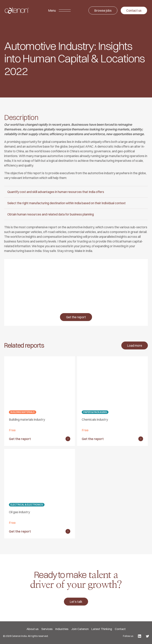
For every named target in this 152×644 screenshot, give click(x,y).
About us (33, 629)
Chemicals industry (95, 419)
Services (47, 629)
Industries (62, 629)
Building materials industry (27, 419)
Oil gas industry (19, 512)
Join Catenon (80, 629)
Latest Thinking (102, 629)
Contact (120, 629)
